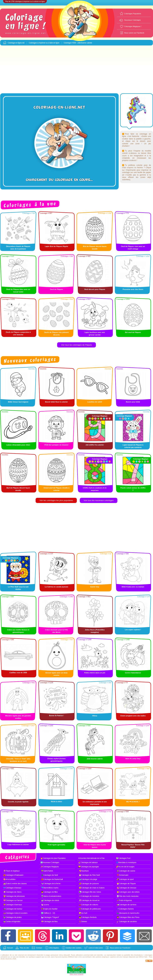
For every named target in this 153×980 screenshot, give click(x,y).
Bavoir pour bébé (133, 402)
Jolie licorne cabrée (95, 759)
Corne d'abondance (133, 673)
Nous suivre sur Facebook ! (120, 948)
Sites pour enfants (77, 974)
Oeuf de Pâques (56, 289)
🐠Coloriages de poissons (89, 884)
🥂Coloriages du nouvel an (89, 900)
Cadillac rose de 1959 (18, 673)
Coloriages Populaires (133, 14)
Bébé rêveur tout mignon (18, 402)
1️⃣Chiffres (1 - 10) (48, 913)
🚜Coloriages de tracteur (13, 909)
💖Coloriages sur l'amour (13, 900)
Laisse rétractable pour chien (18, 445)
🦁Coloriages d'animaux (13, 905)
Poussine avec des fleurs (133, 289)
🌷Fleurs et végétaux (11, 871)
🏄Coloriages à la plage (88, 879)
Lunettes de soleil (95, 402)
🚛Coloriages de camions (126, 905)
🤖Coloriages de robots (50, 900)
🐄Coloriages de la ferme (51, 884)
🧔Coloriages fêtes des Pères (128, 917)
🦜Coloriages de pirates (12, 917)
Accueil (10, 948)
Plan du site (24, 948)
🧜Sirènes (83, 922)
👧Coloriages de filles (49, 892)
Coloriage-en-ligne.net (16, 43)
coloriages (148, 955)
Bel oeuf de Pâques (133, 332)
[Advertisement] (77, 70)
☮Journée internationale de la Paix (91, 858)
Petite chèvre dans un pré (95, 673)
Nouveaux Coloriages (132, 20)
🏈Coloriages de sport (125, 879)
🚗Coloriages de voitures (88, 905)
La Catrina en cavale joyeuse (56, 587)
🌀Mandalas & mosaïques (126, 862)
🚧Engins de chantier (49, 909)
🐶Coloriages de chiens (12, 892)
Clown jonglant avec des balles (133, 716)
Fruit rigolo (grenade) (56, 845)
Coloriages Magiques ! (133, 26)
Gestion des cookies (74, 948)
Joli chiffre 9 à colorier (95, 445)
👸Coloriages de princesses (14, 896)
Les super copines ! (133, 630)
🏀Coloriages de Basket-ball (52, 879)
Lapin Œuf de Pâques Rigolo (56, 246)
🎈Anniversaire (122, 875)
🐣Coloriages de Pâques (126, 884)
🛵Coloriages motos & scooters (15, 913)
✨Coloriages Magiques (50, 867)
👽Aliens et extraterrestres (51, 896)
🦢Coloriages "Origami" (50, 917)
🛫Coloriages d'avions (125, 909)
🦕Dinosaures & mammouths (128, 913)
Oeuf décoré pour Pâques (95, 289)
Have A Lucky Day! (133, 759)
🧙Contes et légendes (12, 922)
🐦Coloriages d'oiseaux (12, 888)
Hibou (95, 716)
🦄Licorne (45, 905)
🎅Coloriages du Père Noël (89, 875)
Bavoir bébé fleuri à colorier (57, 402)
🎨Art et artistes (9, 879)
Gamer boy (95, 587)
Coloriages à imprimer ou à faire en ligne (44, 43)
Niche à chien (56, 802)
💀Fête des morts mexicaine (128, 896)
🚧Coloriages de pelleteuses (90, 909)
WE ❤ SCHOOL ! (133, 802)
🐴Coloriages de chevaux (126, 888)
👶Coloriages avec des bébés (128, 892)
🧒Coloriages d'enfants (88, 917)
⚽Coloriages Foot (123, 858)
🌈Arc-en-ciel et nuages (125, 867)
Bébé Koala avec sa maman (133, 587)
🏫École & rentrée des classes (15, 884)
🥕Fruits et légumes (124, 900)
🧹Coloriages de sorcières (127, 922)
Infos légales (54, 948)
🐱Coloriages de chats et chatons (92, 888)
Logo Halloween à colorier (18, 844)
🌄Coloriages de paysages (89, 867)
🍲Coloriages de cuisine (126, 871)
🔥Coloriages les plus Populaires (53, 858)
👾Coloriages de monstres (89, 896)
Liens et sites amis (96, 948)
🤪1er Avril (83, 913)
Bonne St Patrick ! (56, 716)
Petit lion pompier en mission (56, 445)
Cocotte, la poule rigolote (18, 802)
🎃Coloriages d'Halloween (13, 875)
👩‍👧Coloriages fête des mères (90, 892)
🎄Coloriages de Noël (49, 875)
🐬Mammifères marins (50, 888)
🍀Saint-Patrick (47, 871)
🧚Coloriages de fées (49, 922)
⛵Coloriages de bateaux (88, 862)
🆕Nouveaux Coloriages (50, 862)
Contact (39, 948)
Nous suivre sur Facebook (134, 33)
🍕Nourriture (84, 871)
